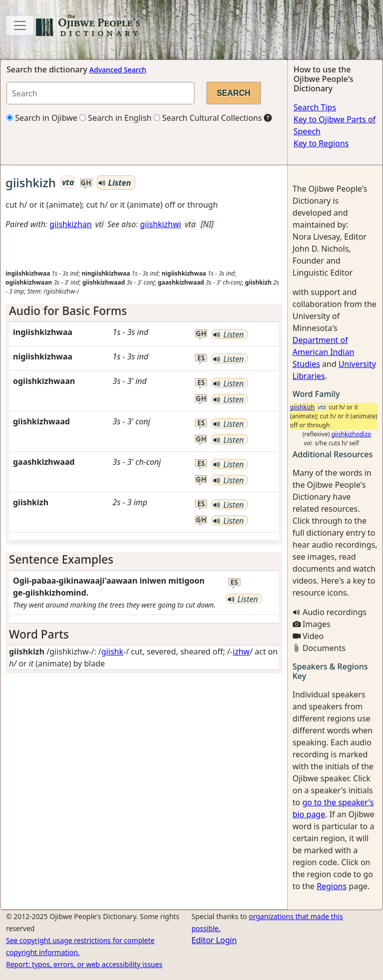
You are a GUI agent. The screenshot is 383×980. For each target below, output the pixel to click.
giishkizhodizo (351, 434)
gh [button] (86, 183)
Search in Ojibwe (42, 118)
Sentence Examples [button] (61, 559)
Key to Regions (321, 143)
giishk (112, 652)
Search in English (115, 118)
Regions (332, 886)
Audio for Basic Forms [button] (68, 311)
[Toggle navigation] (20, 25)
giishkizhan (71, 224)
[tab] (144, 311)
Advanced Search (118, 70)
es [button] (201, 358)
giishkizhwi (161, 224)
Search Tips (315, 107)
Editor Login (214, 940)
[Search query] (100, 93)
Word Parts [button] (39, 634)
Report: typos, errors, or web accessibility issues (84, 964)
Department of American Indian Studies (324, 352)
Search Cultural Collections (208, 118)
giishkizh (302, 407)
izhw (241, 652)
